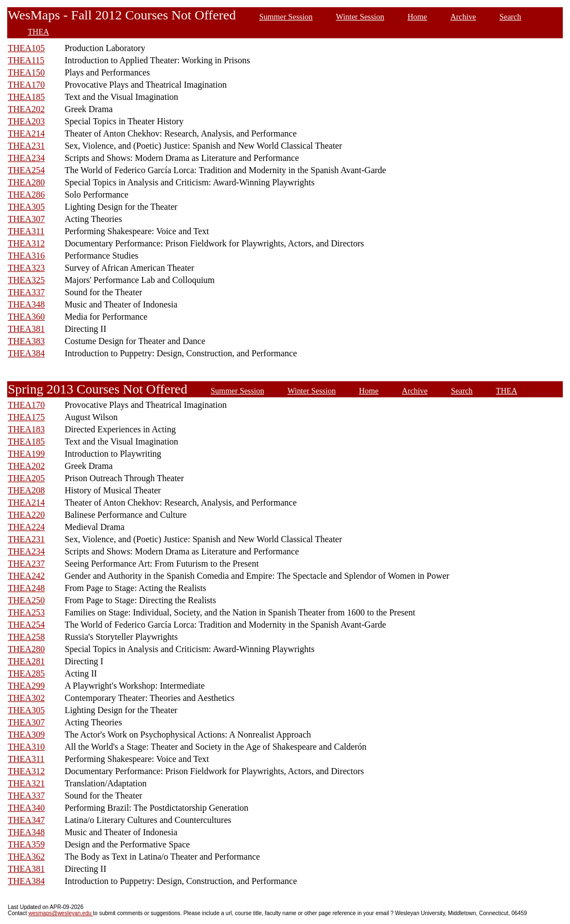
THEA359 (26, 844)
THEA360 (26, 317)
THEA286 (26, 195)
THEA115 (26, 60)
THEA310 (26, 747)
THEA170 (26, 85)
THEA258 (26, 637)
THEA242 (26, 576)
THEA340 (26, 808)
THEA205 (26, 478)
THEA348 (26, 304)
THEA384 (26, 353)
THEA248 (26, 588)
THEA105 (26, 48)
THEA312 (26, 243)
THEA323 (26, 268)
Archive (463, 17)
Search (510, 17)
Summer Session (286, 17)
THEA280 (26, 182)
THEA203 (26, 121)
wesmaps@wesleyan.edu (60, 913)
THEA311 (26, 231)
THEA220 (26, 515)
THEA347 (26, 820)
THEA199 (26, 454)
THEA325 (26, 280)
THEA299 (26, 686)
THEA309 (26, 734)
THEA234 (26, 158)
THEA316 (26, 256)
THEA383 (26, 341)
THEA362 (26, 857)
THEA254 (26, 170)
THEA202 (26, 109)
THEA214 (26, 133)
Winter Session (360, 17)
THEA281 (26, 661)
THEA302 (26, 698)
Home (417, 17)
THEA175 (26, 417)
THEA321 (26, 783)
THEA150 (26, 72)
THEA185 (26, 97)
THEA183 (26, 429)
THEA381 (26, 329)
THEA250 (26, 600)
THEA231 (26, 146)
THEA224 (26, 527)
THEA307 (26, 219)
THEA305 (26, 207)
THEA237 (26, 564)
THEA (38, 32)
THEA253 (26, 612)
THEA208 (26, 490)
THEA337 (26, 292)
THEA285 (26, 673)
